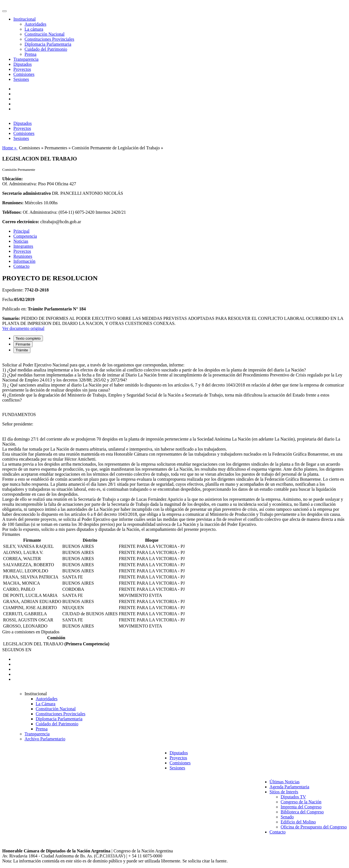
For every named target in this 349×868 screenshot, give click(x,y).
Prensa (31, 54)
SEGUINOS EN (17, 650)
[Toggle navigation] (4, 11)
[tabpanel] (174, 445)
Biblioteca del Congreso (302, 812)
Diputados (23, 64)
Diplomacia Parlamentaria (48, 44)
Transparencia (26, 59)
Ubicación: (13, 179)
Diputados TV (293, 797)
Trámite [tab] (22, 350)
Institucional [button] (25, 19)
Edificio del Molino (298, 822)
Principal (21, 231)
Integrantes (23, 246)
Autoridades (35, 24)
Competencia (25, 236)
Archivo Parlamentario (45, 739)
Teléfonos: (12, 212)
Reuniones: (13, 203)
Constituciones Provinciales (49, 39)
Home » (10, 148)
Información (24, 261)
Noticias (21, 241)
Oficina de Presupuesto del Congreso (314, 827)
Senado (287, 817)
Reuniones (23, 256)
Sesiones (21, 79)
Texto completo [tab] (28, 338)
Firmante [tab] (23, 344)
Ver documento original (23, 328)
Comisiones (24, 74)
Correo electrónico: (21, 222)
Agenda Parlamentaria (289, 787)
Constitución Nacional (45, 34)
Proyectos (22, 69)
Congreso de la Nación (301, 802)
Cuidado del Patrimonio (46, 49)
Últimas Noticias (285, 782)
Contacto (21, 266)
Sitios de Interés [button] (284, 792)
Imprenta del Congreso (301, 807)
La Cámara (46, 704)
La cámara (34, 29)
